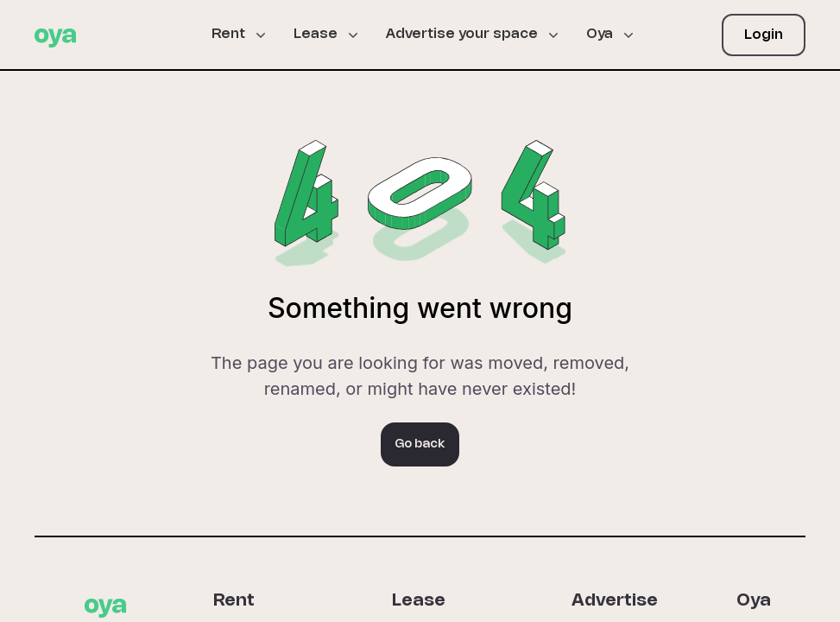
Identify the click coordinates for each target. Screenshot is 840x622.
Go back (420, 444)
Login (764, 35)
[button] (246, 35)
